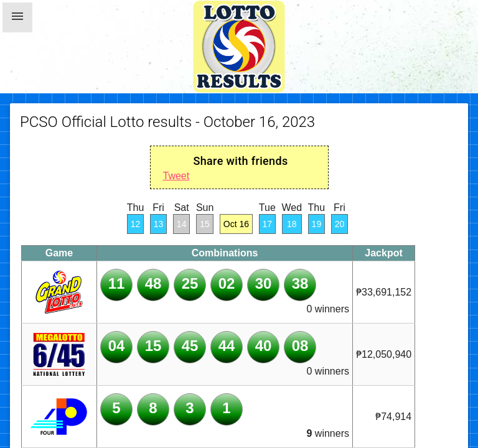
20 (340, 224)
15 (205, 224)
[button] (17, 17)
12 (136, 224)
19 (317, 224)
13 (159, 224)
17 (268, 224)
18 (292, 224)
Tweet (176, 176)
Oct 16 (236, 224)
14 (182, 224)
